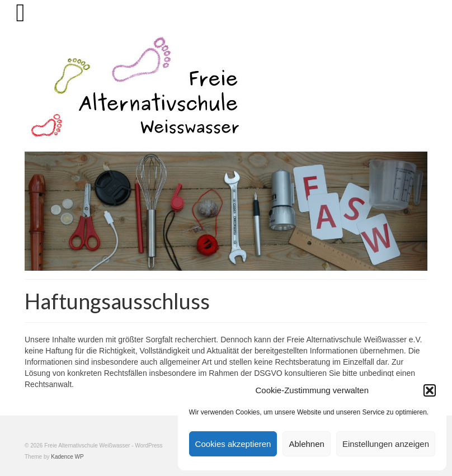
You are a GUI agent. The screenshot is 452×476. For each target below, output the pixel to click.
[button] (430, 390)
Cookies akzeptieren (233, 444)
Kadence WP (67, 457)
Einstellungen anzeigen (386, 444)
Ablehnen (306, 444)
